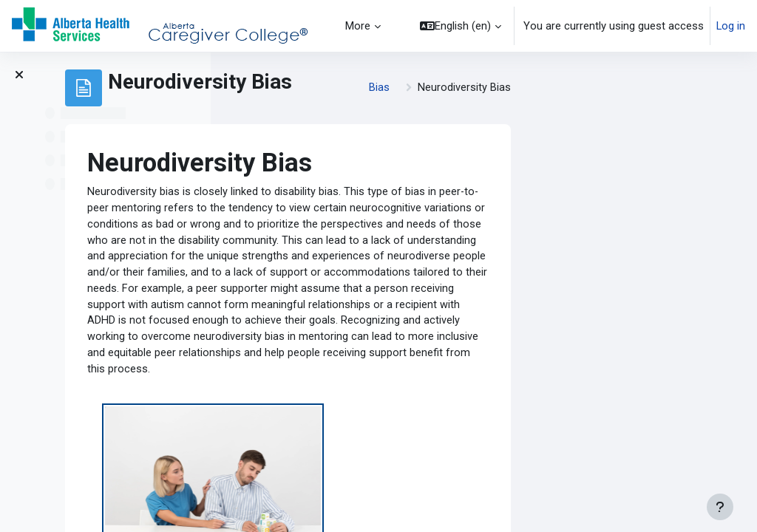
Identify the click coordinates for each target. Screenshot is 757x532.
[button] (461, 26)
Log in (731, 26)
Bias (574, 88)
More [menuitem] (358, 26)
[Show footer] (720, 507)
